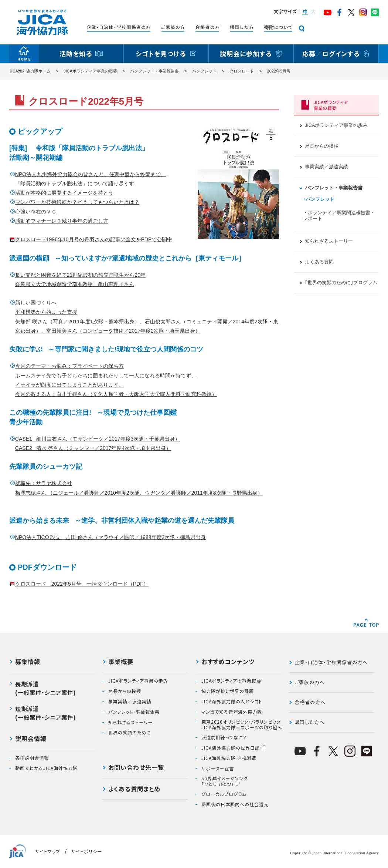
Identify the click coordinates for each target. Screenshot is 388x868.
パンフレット (204, 71)
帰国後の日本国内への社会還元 (235, 804)
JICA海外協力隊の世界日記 (231, 748)
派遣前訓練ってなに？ (224, 737)
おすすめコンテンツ (228, 662)
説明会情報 (31, 739)
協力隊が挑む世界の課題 (228, 691)
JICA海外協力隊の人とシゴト (232, 702)
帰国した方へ (309, 722)
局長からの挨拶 (322, 146)
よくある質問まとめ (134, 790)
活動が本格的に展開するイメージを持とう (64, 193)
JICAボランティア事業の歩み (336, 125)
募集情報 (28, 662)
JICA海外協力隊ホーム (30, 71)
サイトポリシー (87, 851)
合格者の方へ (310, 702)
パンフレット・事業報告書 (154, 71)
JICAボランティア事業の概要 (90, 71)
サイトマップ (48, 851)
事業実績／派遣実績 (326, 167)
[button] (305, 12)
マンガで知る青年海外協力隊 (232, 712)
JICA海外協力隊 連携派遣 (229, 758)
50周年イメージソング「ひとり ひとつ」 (225, 781)
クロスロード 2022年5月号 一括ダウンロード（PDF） (82, 584)
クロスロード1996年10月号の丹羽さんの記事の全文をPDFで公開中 (94, 239)
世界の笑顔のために (130, 733)
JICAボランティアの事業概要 (231, 681)
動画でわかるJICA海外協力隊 (46, 768)
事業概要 (121, 662)
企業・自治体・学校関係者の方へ (331, 662)
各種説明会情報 (32, 758)
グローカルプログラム (224, 794)
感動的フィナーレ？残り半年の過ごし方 (62, 221)
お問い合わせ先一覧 (136, 768)
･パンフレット (319, 199)
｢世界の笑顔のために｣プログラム (341, 283)
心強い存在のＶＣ (36, 212)
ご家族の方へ (310, 682)
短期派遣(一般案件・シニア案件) (46, 713)
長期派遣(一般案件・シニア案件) (46, 688)
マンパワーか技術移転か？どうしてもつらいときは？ (77, 202)
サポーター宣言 (218, 768)
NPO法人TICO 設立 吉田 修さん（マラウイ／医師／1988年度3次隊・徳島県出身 (111, 537)
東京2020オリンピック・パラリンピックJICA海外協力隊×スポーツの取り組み (242, 725)
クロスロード (242, 71)
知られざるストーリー (329, 241)
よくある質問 (319, 262)
